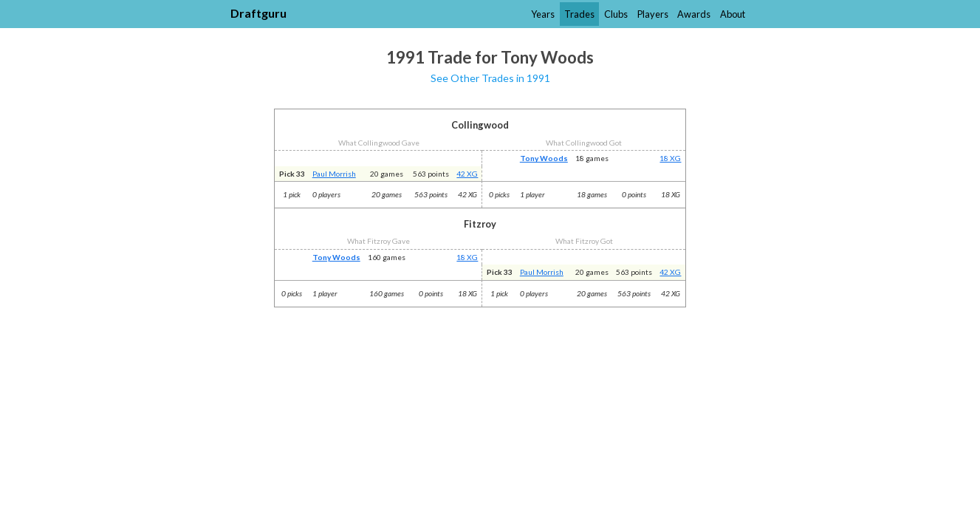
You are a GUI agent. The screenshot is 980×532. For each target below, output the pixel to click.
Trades (579, 14)
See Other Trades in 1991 (490, 78)
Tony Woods (544, 158)
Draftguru (258, 13)
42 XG (467, 174)
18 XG (670, 158)
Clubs (616, 14)
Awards (694, 14)
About (733, 14)
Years (543, 14)
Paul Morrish (334, 174)
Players (653, 14)
